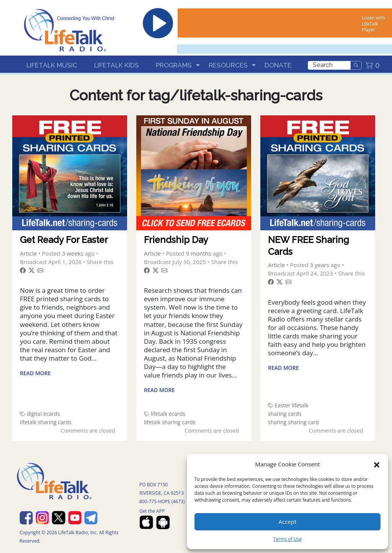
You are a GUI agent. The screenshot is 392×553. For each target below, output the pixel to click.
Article (28, 253)
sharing (277, 422)
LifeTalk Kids (117, 65)
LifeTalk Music (52, 65)
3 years (320, 265)
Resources (228, 65)
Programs (174, 65)
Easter (283, 405)
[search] (329, 65)
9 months (199, 253)
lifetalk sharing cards (46, 422)
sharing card (303, 422)
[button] (377, 464)
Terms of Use (287, 539)
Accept (288, 522)
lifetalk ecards (168, 414)
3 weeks (73, 253)
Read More (35, 373)
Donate (278, 65)
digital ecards (43, 414)
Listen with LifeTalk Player (373, 24)
